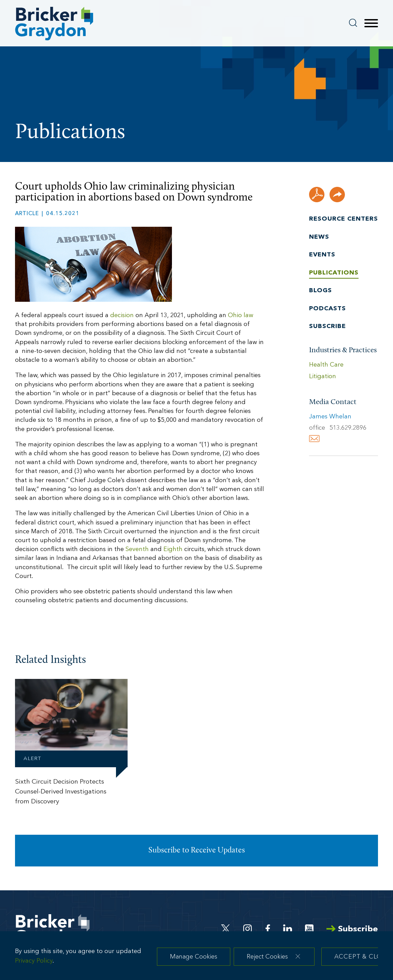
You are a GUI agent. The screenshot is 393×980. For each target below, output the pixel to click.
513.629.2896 (348, 428)
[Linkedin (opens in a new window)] (288, 929)
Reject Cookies (267, 960)
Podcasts (327, 309)
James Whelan (330, 417)
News (319, 237)
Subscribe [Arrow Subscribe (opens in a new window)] (352, 929)
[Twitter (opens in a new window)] (226, 929)
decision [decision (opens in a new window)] (122, 316)
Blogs (321, 291)
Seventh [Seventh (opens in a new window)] (137, 550)
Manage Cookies (194, 960)
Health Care (326, 365)
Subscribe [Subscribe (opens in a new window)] (327, 326)
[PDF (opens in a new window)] (317, 195)
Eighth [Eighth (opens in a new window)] (173, 550)
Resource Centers (344, 219)
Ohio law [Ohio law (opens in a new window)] (241, 316)
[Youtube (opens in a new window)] (309, 929)
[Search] (353, 23)
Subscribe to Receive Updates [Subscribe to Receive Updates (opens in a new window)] (197, 851)
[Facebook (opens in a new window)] (268, 929)
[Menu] (371, 24)
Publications (334, 273)
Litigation (323, 377)
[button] (337, 195)
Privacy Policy (34, 965)
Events (322, 255)
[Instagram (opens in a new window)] (248, 929)
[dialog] (196, 958)
